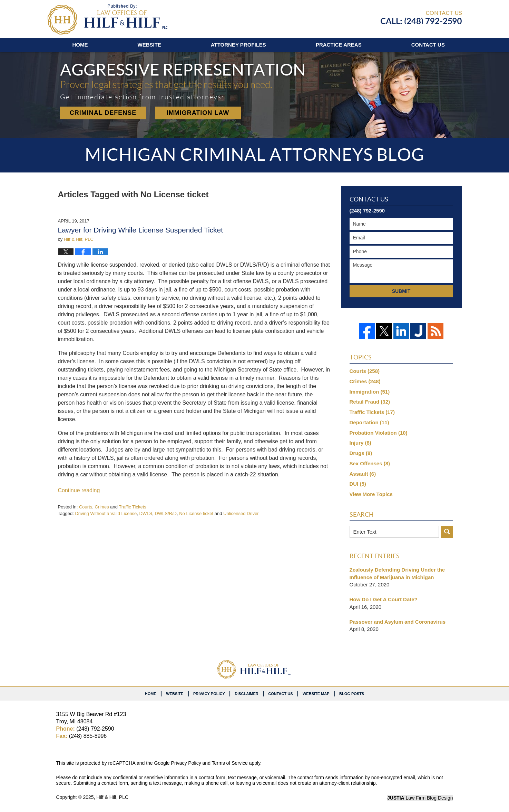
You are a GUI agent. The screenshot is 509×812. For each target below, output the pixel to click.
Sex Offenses (370, 463)
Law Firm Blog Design (420, 798)
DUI (358, 484)
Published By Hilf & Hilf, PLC (421, 18)
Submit (401, 291)
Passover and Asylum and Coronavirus (398, 622)
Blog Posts (352, 694)
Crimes (102, 507)
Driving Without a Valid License (106, 513)
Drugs (361, 453)
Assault (363, 474)
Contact (428, 45)
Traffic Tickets (132, 507)
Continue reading (79, 490)
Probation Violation (379, 433)
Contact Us (280, 694)
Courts (86, 507)
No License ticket (196, 513)
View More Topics (371, 494)
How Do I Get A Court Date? (384, 599)
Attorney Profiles (238, 45)
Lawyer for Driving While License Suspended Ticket (141, 230)
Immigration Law (198, 113)
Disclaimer (246, 694)
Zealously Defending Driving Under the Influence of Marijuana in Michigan (397, 573)
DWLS (146, 513)
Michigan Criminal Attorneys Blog (107, 19)
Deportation (369, 422)
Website (149, 45)
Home (80, 45)
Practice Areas (339, 45)
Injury (360, 443)
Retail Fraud (370, 402)
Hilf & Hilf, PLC (112, 797)
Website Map (316, 694)
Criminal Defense (103, 113)
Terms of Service (230, 763)
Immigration (370, 392)
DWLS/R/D (166, 513)
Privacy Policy (209, 694)
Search (447, 532)
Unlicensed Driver (241, 513)
